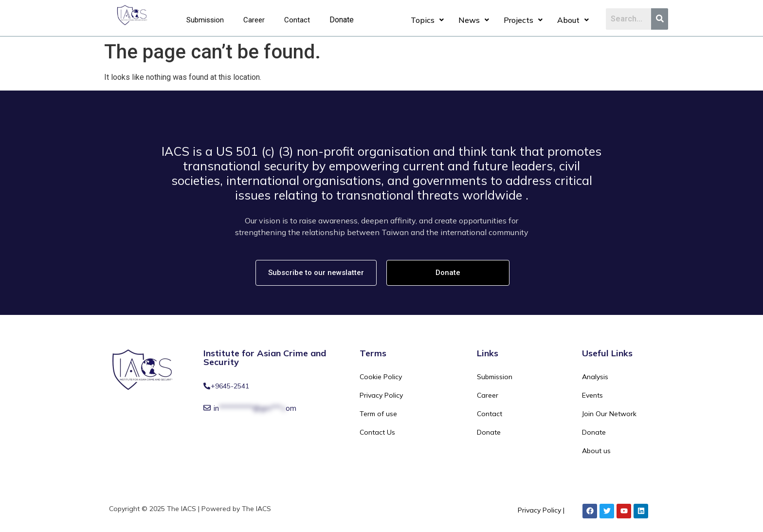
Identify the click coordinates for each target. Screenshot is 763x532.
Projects (523, 20)
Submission (205, 20)
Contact (297, 20)
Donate (342, 20)
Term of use (378, 414)
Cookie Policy (381, 377)
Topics (427, 20)
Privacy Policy (381, 395)
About (573, 20)
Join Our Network (609, 414)
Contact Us (377, 432)
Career (254, 20)
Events (592, 395)
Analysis (595, 377)
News (474, 20)
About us (596, 451)
